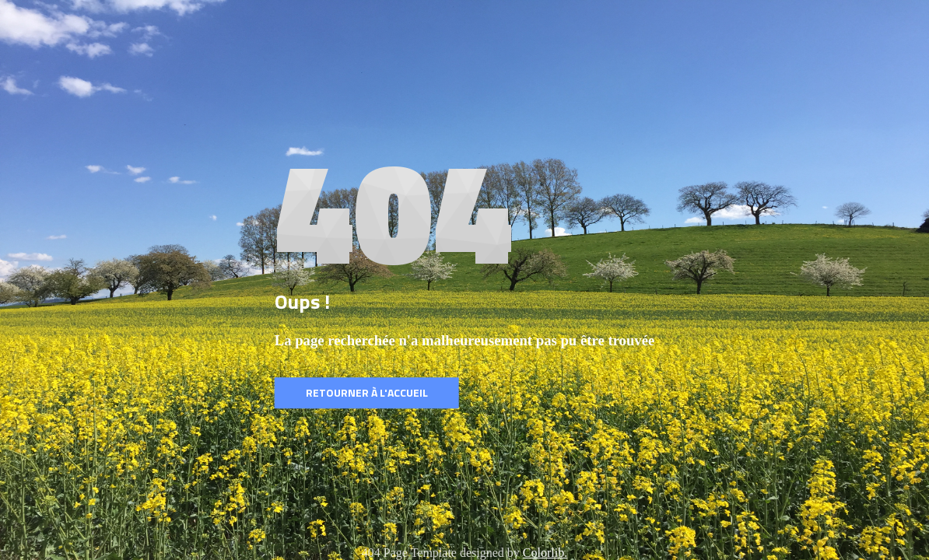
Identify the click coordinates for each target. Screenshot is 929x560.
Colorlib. (545, 553)
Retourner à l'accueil (367, 392)
